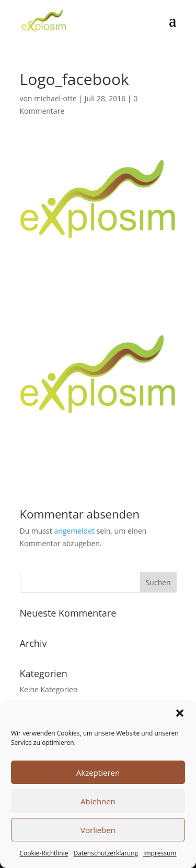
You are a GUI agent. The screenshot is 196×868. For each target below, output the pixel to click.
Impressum (160, 853)
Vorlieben (98, 830)
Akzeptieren (98, 773)
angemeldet (74, 531)
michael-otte (55, 98)
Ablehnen (98, 801)
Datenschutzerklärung (106, 853)
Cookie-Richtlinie (44, 853)
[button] (180, 713)
